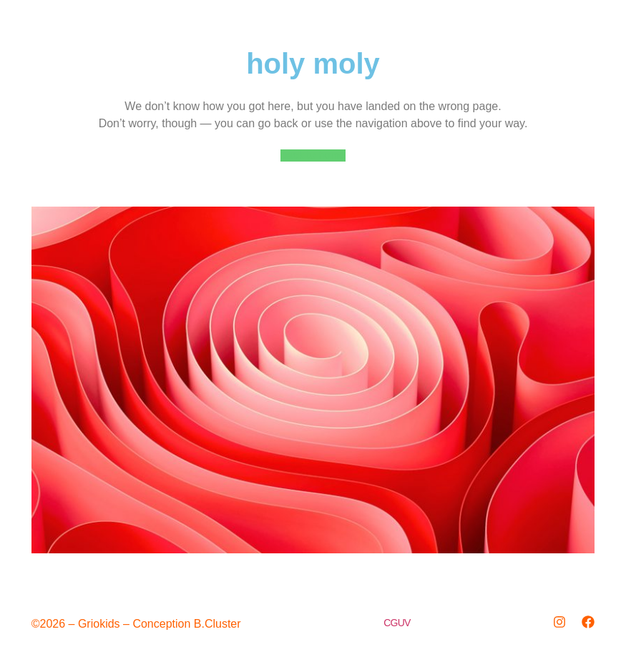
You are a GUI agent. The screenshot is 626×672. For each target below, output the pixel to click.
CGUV (397, 623)
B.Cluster (217, 624)
